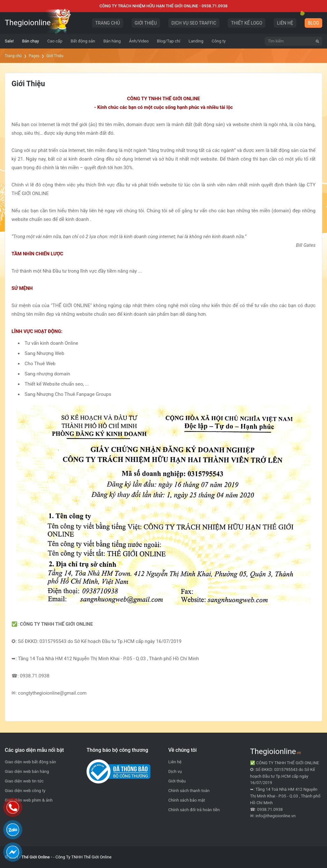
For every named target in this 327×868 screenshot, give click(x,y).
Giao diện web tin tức (24, 781)
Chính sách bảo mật (187, 800)
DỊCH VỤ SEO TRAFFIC (194, 23)
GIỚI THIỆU (146, 23)
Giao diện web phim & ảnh (29, 800)
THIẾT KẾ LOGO (247, 23)
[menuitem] (9, 41)
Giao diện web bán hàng (27, 771)
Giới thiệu (177, 781)
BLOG (313, 23)
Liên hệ (175, 762)
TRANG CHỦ (107, 23)
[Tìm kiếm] (317, 41)
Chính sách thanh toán (189, 791)
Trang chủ (13, 56)
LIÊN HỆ (285, 23)
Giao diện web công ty (25, 791)
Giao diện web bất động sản (30, 762)
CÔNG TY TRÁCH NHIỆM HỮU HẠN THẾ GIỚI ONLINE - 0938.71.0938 (164, 6)
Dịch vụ (175, 771)
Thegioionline (30, 23)
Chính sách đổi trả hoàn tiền (194, 810)
